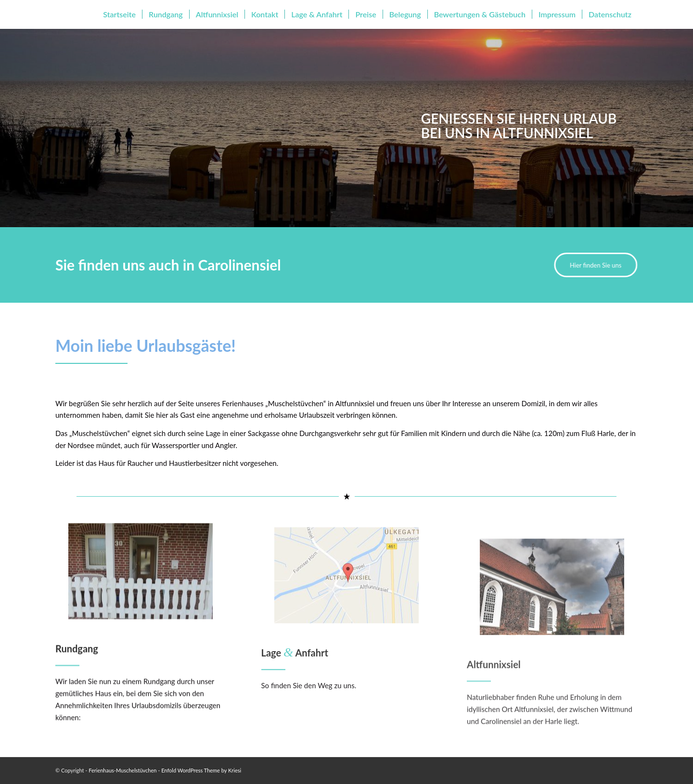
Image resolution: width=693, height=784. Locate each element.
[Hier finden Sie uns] (595, 265)
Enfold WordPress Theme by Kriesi (201, 770)
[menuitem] (119, 14)
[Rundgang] (141, 593)
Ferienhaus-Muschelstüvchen (122, 770)
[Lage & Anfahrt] (346, 607)
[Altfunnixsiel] (552, 653)
